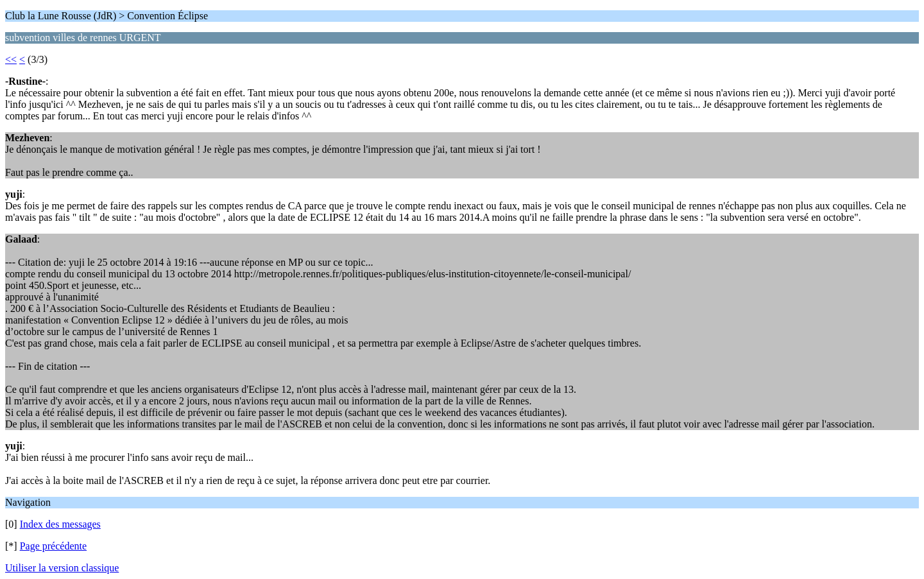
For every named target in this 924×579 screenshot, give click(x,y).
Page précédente (53, 546)
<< (11, 59)
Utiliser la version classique (62, 568)
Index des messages (60, 524)
